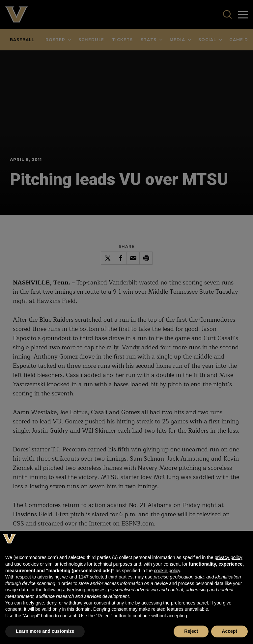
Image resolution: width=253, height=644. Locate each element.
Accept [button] (229, 631)
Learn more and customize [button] (45, 631)
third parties (120, 577)
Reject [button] (191, 631)
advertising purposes (84, 590)
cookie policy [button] (167, 571)
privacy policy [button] (228, 557)
